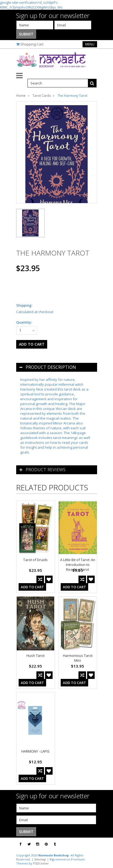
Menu (90, 44)
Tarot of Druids (35, 560)
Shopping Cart (32, 44)
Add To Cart (32, 587)
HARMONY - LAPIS (35, 751)
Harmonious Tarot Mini (78, 658)
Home (21, 96)
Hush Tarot (35, 656)
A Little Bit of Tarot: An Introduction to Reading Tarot (78, 565)
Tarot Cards (42, 96)
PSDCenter (41, 863)
